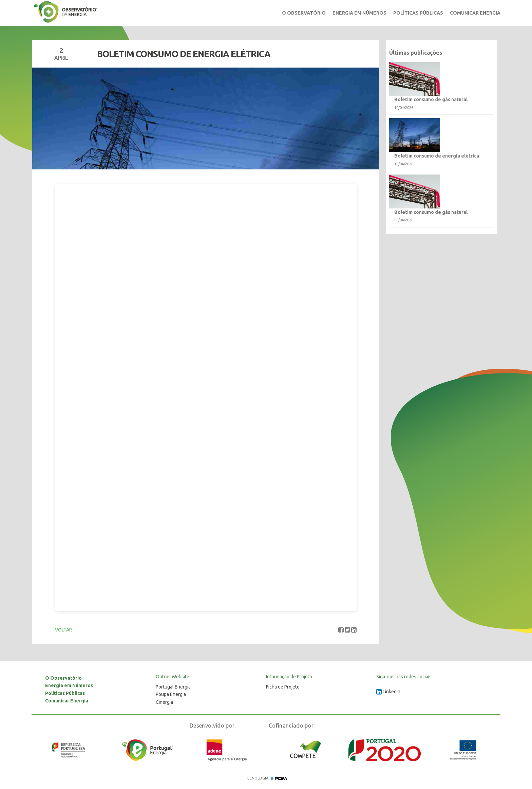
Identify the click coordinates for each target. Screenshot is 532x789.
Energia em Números (359, 13)
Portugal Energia (173, 687)
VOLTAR (63, 630)
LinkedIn (388, 692)
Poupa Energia (171, 694)
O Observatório (304, 13)
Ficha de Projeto (283, 687)
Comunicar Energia (475, 13)
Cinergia (164, 702)
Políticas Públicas (418, 13)
